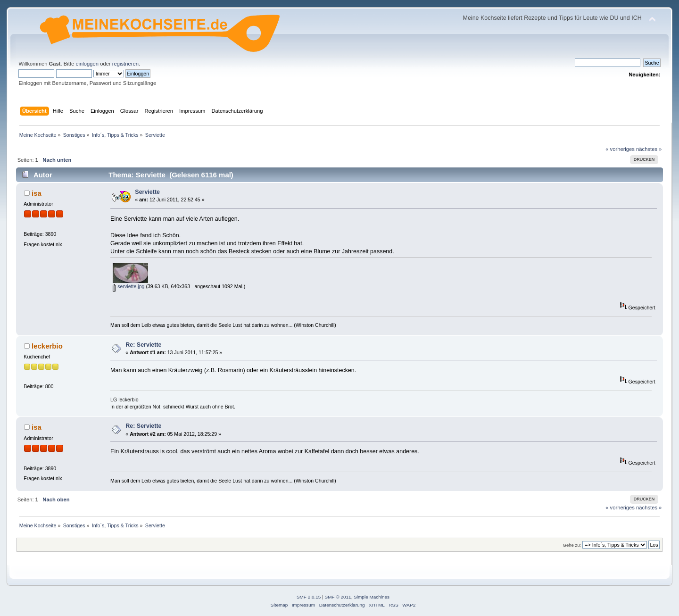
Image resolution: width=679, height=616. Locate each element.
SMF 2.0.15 (309, 597)
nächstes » (649, 149)
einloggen (87, 64)
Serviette (147, 192)
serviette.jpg (128, 286)
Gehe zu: (572, 545)
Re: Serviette (143, 345)
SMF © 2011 (338, 597)
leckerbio (47, 346)
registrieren (125, 64)
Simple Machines (372, 597)
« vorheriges (620, 149)
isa (37, 193)
